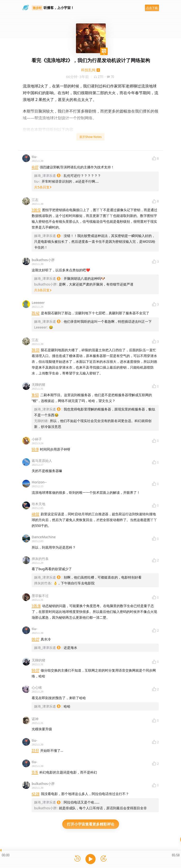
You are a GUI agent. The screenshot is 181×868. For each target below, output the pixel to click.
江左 (35, 200)
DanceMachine (44, 537)
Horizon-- (39, 482)
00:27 (35, 639)
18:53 (35, 395)
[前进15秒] (104, 859)
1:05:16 (36, 606)
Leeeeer (38, 303)
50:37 (35, 670)
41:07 (35, 167)
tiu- (34, 157)
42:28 (36, 794)
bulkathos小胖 (43, 260)
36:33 (36, 350)
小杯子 (37, 439)
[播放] (90, 859)
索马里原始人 (42, 461)
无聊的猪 (38, 384)
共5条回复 (43, 187)
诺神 (35, 719)
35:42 (36, 313)
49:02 (35, 514)
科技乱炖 (88, 70)
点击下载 (152, 8)
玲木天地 (38, 504)
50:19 (35, 449)
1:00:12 (36, 210)
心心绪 (37, 687)
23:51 (35, 750)
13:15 (35, 772)
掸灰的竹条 (40, 559)
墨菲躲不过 (40, 596)
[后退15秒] (77, 859)
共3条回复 (43, 290)
